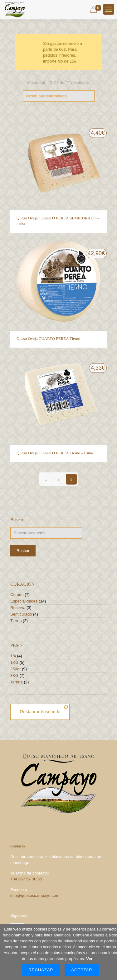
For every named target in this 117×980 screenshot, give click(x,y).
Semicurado (21, 614)
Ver (89, 959)
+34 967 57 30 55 (26, 879)
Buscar (23, 551)
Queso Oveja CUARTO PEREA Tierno (48, 338)
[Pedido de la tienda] (59, 96)
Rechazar (41, 970)
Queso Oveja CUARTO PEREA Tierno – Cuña (55, 453)
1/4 (13, 656)
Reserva (18, 608)
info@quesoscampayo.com (35, 896)
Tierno (16, 621)
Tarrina (17, 682)
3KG (14, 675)
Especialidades (24, 601)
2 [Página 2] (58, 479)
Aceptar (82, 970)
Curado (17, 595)
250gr (15, 669)
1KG (14, 662)
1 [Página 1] (46, 479)
